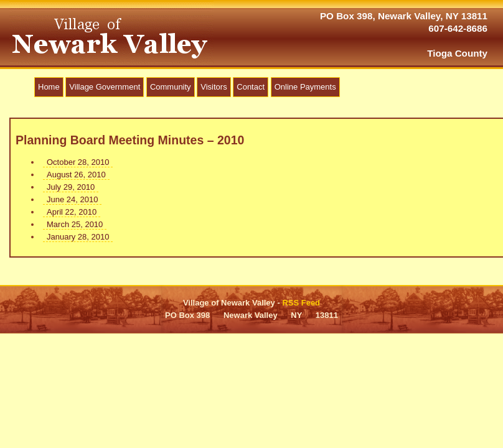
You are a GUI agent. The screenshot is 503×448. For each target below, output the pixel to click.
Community (171, 87)
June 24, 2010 (72, 199)
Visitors (214, 87)
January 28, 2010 (78, 237)
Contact (251, 87)
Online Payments (305, 87)
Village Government (105, 87)
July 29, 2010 (71, 187)
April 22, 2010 (72, 212)
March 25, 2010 (75, 224)
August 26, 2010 (76, 175)
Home (49, 87)
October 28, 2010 (78, 162)
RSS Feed (301, 303)
